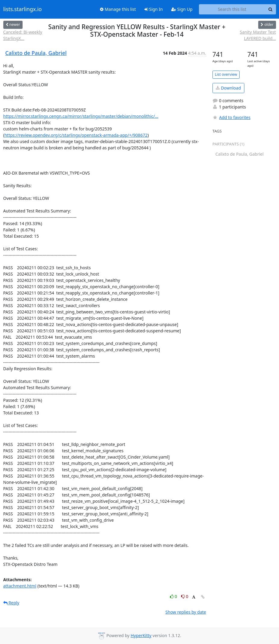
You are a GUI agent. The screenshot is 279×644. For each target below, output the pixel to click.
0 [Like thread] (174, 596)
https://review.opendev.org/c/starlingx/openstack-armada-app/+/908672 (76, 135)
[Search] (271, 9)
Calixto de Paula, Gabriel (36, 53)
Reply (11, 603)
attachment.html (20, 586)
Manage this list (118, 9)
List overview (226, 74)
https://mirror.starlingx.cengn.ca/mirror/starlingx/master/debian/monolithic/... (81, 116)
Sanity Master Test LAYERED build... (258, 35)
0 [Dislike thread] (185, 596)
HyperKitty (141, 635)
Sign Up (182, 9)
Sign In (154, 9)
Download (228, 88)
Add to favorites (231, 117)
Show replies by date (186, 612)
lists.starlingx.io (23, 9)
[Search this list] (232, 9)
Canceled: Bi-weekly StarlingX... (23, 35)
